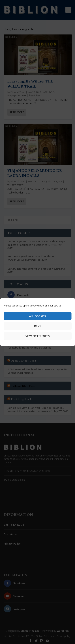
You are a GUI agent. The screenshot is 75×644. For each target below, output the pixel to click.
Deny (38, 326)
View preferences (38, 336)
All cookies (37, 316)
